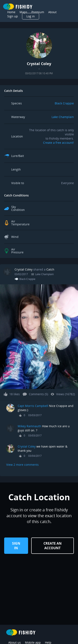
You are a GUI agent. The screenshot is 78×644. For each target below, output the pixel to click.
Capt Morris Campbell (33, 406)
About (52, 12)
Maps (23, 12)
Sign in (16, 546)
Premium (38, 12)
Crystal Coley (24, 269)
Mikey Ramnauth (30, 426)
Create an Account (53, 546)
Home (11, 12)
